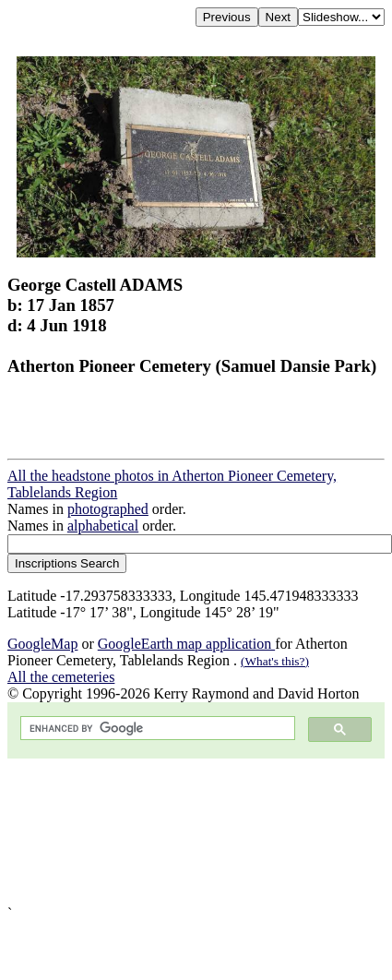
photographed (108, 509)
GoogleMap (42, 644)
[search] (156, 729)
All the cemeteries (61, 677)
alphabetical (103, 526)
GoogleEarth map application (186, 644)
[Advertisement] (173, 832)
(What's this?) (275, 661)
